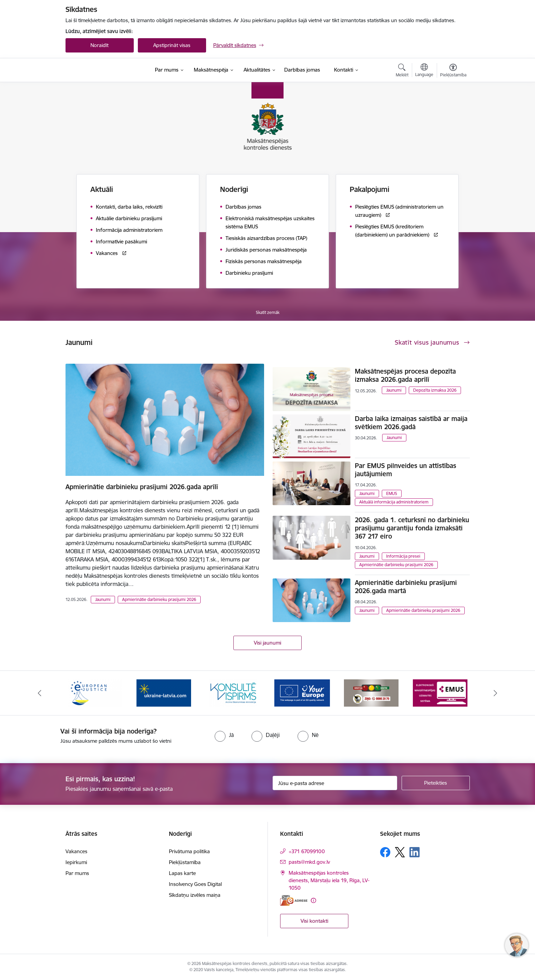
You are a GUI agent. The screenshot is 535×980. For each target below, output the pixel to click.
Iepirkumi (76, 862)
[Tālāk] (496, 693)
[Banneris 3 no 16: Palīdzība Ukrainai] (164, 692)
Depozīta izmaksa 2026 (435, 390)
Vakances (76, 851)
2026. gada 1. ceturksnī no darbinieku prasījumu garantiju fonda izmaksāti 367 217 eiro (412, 528)
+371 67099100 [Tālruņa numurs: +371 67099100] (307, 851)
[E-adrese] (294, 900)
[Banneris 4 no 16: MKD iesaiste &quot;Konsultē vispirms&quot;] (233, 692)
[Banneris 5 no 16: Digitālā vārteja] (302, 692)
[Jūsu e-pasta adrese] (335, 783)
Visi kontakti (314, 921)
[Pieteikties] (436, 783)
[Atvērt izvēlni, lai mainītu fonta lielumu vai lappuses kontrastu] (453, 71)
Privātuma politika (189, 851)
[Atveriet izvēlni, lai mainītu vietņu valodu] (424, 71)
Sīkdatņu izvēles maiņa (195, 895)
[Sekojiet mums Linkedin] (415, 852)
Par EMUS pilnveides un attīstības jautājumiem (406, 470)
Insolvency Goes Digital (195, 884)
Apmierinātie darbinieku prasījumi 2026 (159, 599)
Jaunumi (103, 599)
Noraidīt (99, 45)
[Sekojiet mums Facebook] (385, 852)
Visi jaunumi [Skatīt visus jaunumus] (267, 643)
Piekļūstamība (185, 862)
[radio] (224, 735)
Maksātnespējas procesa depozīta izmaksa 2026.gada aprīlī (405, 375)
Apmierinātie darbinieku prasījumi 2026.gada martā (406, 587)
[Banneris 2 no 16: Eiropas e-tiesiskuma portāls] (95, 692)
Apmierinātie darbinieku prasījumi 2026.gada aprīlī (142, 487)
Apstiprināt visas (172, 45)
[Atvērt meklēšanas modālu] (402, 71)
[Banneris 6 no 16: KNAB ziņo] (371, 692)
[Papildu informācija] (313, 900)
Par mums (77, 873)
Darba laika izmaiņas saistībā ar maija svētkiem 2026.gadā (411, 423)
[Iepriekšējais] (40, 693)
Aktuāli (102, 189)
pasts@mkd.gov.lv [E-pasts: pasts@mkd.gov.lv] (309, 862)
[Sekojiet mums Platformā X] (400, 852)
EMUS (392, 493)
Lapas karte (182, 873)
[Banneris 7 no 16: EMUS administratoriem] (440, 692)
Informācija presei (403, 556)
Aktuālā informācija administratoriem (394, 502)
